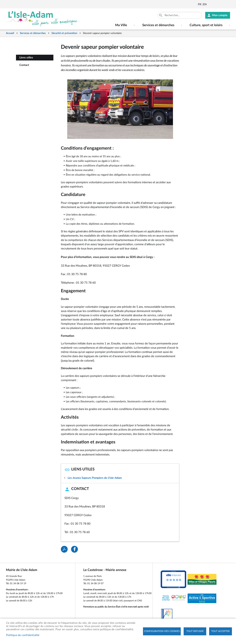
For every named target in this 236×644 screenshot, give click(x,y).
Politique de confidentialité (23, 635)
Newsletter (209, 4)
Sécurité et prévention (64, 33)
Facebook (219, 4)
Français (200, 4)
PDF (64, 549)
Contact (24, 65)
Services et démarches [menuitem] (158, 25)
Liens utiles (26, 58)
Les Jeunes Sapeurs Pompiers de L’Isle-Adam (95, 478)
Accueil (10, 33)
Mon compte (220, 15)
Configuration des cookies (162, 631)
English (205, 4)
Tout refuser (195, 631)
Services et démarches (33, 33)
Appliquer (161, 15)
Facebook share (74, 549)
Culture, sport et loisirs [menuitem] (206, 25)
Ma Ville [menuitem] (121, 25)
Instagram (228, 4)
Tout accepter (220, 631)
